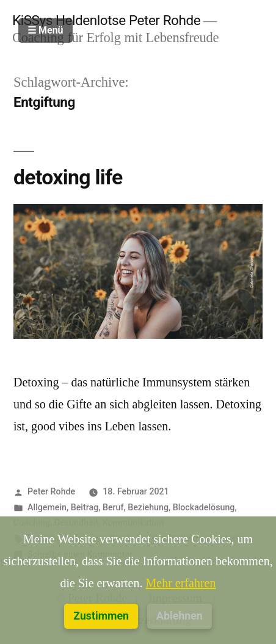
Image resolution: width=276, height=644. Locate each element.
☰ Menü (45, 30)
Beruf (113, 507)
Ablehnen (180, 616)
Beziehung (148, 507)
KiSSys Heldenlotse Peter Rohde (106, 20)
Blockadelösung (204, 507)
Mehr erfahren (181, 583)
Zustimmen (101, 616)
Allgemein (47, 507)
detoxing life (68, 177)
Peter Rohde (51, 491)
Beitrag (85, 507)
